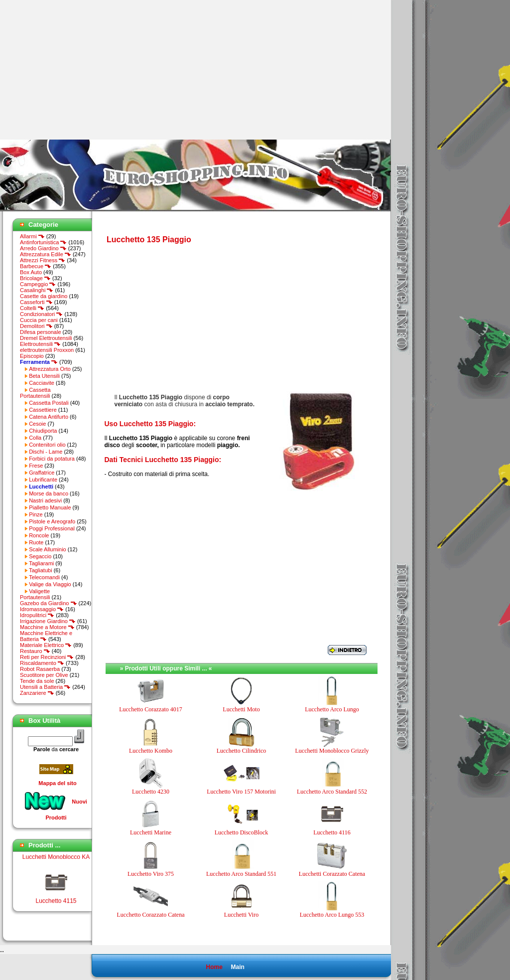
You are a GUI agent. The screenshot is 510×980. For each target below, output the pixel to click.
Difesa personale (41, 332)
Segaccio (40, 556)
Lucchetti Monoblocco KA (56, 859)
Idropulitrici (37, 615)
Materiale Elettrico (46, 645)
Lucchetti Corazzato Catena (332, 874)
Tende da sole (37, 681)
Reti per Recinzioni (47, 657)
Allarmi (32, 236)
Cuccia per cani (39, 320)
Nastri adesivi (45, 500)
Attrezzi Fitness (43, 260)
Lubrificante (43, 480)
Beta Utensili (44, 376)
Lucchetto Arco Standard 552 (332, 792)
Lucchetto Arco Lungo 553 (332, 915)
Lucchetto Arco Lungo (332, 709)
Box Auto (31, 272)
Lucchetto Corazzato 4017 (151, 709)
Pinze (36, 514)
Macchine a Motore (47, 627)
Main (237, 967)
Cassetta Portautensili (35, 393)
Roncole (39, 535)
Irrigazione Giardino (48, 621)
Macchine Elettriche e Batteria (46, 636)
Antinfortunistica (43, 242)
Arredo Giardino (43, 248)
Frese (36, 466)
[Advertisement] (84, 70)
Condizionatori (41, 314)
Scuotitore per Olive (44, 675)
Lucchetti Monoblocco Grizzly (332, 751)
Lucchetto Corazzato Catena (151, 915)
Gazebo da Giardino (49, 603)
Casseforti (36, 302)
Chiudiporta (43, 431)
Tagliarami (41, 563)
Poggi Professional (52, 528)
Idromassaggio (42, 609)
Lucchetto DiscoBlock (242, 832)
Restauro (35, 651)
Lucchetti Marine (151, 832)
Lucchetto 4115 (56, 903)
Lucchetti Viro (241, 915)
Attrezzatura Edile (46, 254)
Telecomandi (44, 577)
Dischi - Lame (46, 452)
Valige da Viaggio (50, 584)
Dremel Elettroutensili (46, 338)
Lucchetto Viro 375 (151, 874)
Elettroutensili (40, 344)
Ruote (36, 542)
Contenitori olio (47, 445)
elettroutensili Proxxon (47, 350)
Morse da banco (49, 493)
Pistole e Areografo (52, 521)
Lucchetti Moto (241, 709)
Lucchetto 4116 (332, 832)
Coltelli (32, 308)
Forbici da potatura (52, 459)
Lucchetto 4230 (151, 792)
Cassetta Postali (49, 403)
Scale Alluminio (48, 549)
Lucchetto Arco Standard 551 (241, 874)
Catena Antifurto (49, 417)
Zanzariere (37, 693)
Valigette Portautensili (35, 594)
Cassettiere (43, 410)
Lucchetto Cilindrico (242, 751)
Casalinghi (37, 290)
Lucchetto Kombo (151, 751)
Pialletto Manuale (50, 507)
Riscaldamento (42, 663)
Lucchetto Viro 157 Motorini (241, 792)
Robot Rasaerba (40, 669)
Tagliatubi (40, 570)
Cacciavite (42, 383)
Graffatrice (42, 473)
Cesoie (37, 424)
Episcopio (32, 356)
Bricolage (35, 278)
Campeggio (38, 284)
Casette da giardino (44, 296)
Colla (35, 438)
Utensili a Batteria (45, 687)
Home (214, 967)
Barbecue (36, 266)
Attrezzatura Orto (50, 369)
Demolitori (36, 326)
